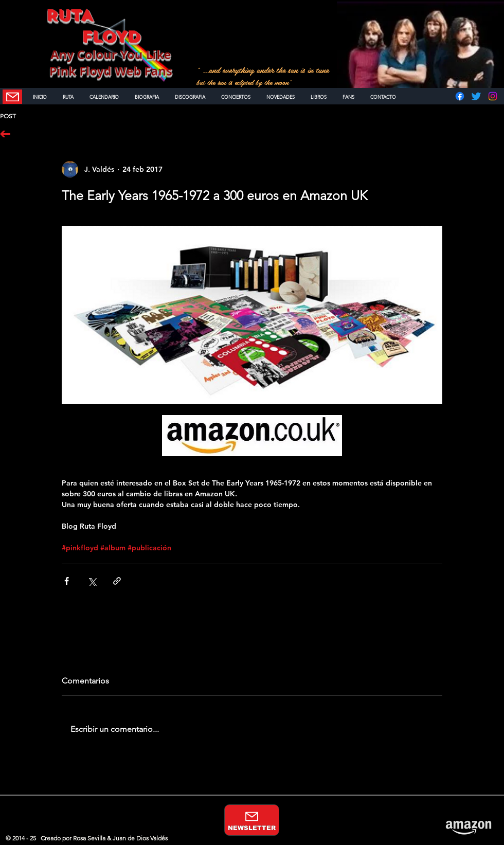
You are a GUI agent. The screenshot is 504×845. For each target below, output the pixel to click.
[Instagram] (493, 96)
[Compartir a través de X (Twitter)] (92, 581)
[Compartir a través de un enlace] (117, 581)
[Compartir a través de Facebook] (67, 581)
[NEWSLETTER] (12, 97)
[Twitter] (476, 96)
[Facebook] (460, 96)
